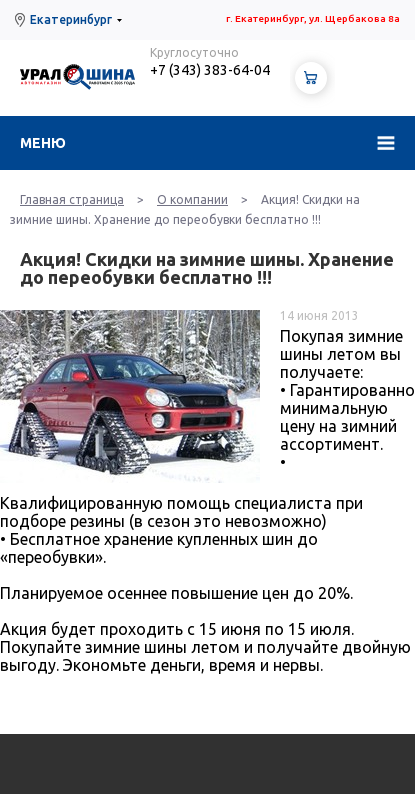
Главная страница (72, 199)
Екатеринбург (71, 19)
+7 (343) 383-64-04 (210, 70)
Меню (43, 143)
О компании (192, 199)
